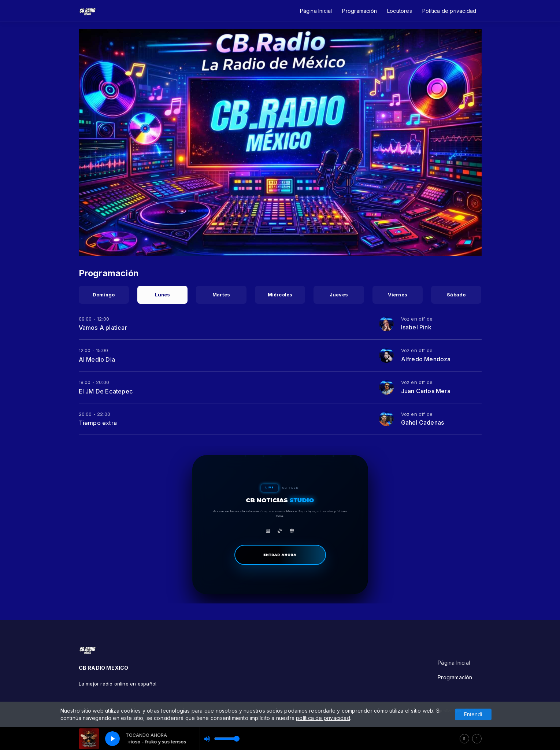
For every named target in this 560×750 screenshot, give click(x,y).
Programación (359, 11)
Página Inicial (316, 11)
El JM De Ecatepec (106, 391)
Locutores (400, 11)
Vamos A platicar (103, 328)
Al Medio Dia (97, 359)
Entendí (473, 714)
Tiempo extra (98, 423)
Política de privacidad (449, 11)
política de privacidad (323, 718)
